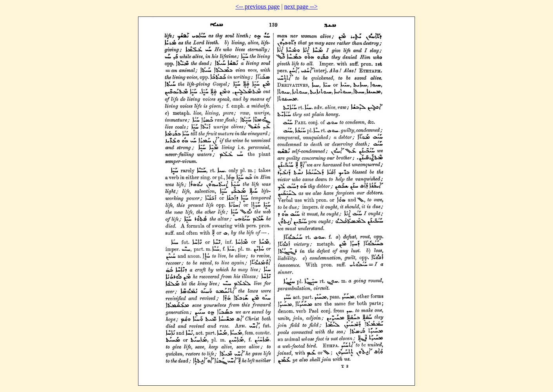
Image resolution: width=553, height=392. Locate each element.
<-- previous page (257, 6)
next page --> (301, 6)
